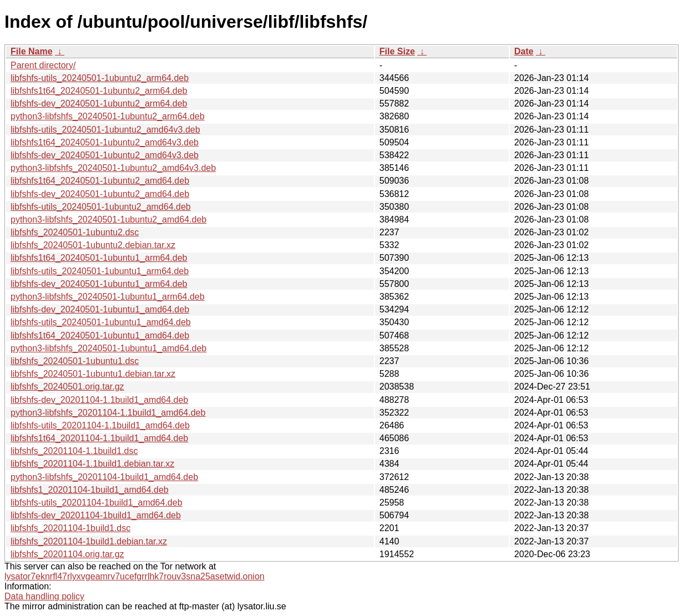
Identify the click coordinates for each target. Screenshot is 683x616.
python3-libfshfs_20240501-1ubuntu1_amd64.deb (108, 348)
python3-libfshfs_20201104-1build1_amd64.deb (104, 477)
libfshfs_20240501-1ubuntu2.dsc (75, 232)
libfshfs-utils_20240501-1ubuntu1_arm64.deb (100, 271)
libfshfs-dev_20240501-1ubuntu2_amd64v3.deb (105, 155)
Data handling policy (44, 596)
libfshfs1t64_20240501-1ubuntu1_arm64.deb (99, 258)
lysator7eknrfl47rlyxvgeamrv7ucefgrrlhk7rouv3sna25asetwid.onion (135, 576)
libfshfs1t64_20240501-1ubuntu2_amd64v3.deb (105, 142)
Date (524, 51)
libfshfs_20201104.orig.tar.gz (67, 554)
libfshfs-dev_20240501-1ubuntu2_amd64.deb (100, 194)
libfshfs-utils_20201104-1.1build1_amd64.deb (100, 425)
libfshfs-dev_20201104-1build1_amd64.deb (96, 515)
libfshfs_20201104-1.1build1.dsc (74, 451)
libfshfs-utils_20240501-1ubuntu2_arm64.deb (100, 78)
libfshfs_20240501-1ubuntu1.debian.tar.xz (93, 374)
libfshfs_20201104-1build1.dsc (70, 528)
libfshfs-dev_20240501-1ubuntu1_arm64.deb (99, 284)
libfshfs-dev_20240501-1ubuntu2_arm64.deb (99, 103)
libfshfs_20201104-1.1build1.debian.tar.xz (92, 464)
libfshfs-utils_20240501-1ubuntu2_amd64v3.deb (105, 130)
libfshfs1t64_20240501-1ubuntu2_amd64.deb (100, 181)
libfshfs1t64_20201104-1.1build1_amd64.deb (99, 438)
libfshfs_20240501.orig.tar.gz (67, 387)
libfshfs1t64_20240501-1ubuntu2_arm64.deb (99, 91)
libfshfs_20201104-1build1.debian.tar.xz (89, 541)
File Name (32, 51)
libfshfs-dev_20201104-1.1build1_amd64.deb (99, 400)
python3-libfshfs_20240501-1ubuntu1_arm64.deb (108, 297)
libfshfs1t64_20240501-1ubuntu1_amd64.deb (100, 335)
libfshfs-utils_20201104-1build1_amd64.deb (97, 503)
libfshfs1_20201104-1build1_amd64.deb (90, 490)
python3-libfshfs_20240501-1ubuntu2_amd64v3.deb (113, 168)
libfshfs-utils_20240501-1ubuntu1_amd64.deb (101, 322)
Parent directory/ (43, 65)
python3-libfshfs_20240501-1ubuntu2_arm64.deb (108, 116)
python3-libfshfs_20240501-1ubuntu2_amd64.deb (108, 219)
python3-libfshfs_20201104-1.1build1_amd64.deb (108, 413)
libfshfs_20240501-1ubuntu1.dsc (75, 361)
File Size (397, 51)
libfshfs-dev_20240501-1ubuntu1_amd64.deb (100, 309)
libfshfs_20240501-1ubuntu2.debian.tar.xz (93, 245)
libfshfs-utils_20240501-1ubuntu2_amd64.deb (101, 207)
